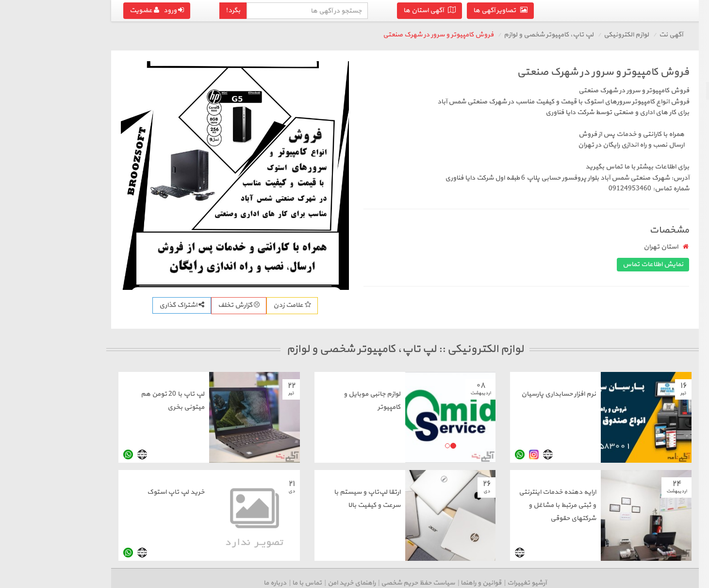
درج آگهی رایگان (648, 270)
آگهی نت (560, 35)
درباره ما (164, 583)
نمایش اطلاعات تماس (542, 264)
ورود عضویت (46, 10)
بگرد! (122, 10)
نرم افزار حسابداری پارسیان (447, 394)
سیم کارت (684, 160)
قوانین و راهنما (370, 583)
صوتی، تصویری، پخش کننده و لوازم (655, 200)
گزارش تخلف (128, 305)
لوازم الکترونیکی (515, 35)
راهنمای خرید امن (240, 583)
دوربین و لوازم (678, 223)
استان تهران (550, 247)
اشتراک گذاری (71, 305)
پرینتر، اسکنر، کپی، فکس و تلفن (653, 126)
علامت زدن (181, 305)
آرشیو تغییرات (416, 583)
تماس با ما (196, 583)
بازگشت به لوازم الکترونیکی (650, 72)
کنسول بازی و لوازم (672, 178)
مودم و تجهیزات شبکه (667, 143)
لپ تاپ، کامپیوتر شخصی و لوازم (651, 91)
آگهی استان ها (318, 10)
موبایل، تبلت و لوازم (669, 108)
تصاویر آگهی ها (389, 10)
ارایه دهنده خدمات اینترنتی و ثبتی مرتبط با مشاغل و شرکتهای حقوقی (446, 505)
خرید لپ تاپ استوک (65, 492)
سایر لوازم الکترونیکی (668, 240)
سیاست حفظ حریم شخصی (307, 583)
